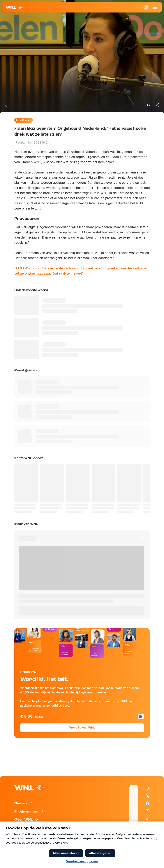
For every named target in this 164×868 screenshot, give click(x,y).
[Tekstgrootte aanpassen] (148, 105)
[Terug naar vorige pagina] (7, 105)
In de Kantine (24, 120)
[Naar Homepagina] (15, 7)
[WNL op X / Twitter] (148, 796)
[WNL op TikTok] (148, 818)
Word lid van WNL (82, 728)
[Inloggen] (146, 7)
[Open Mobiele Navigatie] (155, 7)
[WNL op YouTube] (148, 811)
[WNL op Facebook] (148, 803)
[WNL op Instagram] (148, 789)
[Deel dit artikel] (157, 105)
